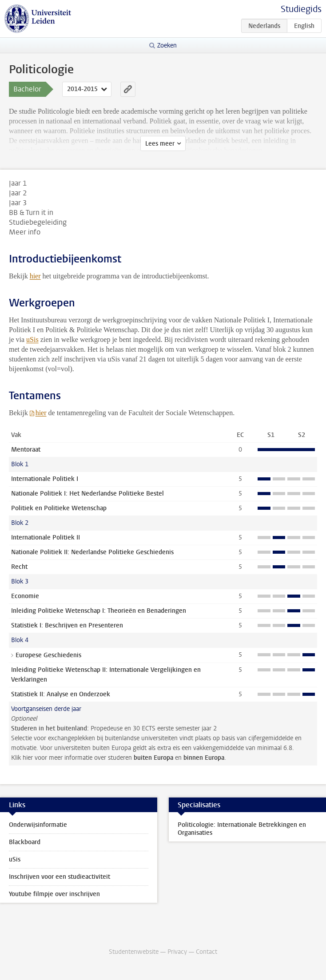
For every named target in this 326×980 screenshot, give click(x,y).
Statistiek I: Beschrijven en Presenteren (67, 625)
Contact (207, 952)
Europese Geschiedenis (48, 655)
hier (35, 276)
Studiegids (301, 9)
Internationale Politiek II (46, 538)
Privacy (177, 952)
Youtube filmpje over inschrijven (54, 894)
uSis (32, 339)
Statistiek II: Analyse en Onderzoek (61, 694)
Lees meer (160, 144)
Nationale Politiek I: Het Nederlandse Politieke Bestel (87, 494)
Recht (19, 567)
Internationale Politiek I (45, 479)
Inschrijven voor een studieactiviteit (60, 877)
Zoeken (167, 46)
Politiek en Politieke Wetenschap (59, 508)
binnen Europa (204, 758)
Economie (25, 596)
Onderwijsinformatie (38, 825)
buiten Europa (153, 758)
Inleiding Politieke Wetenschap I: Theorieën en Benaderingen (99, 611)
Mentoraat (26, 450)
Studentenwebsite (134, 952)
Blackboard (25, 842)
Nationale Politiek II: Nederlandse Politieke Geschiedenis (92, 552)
